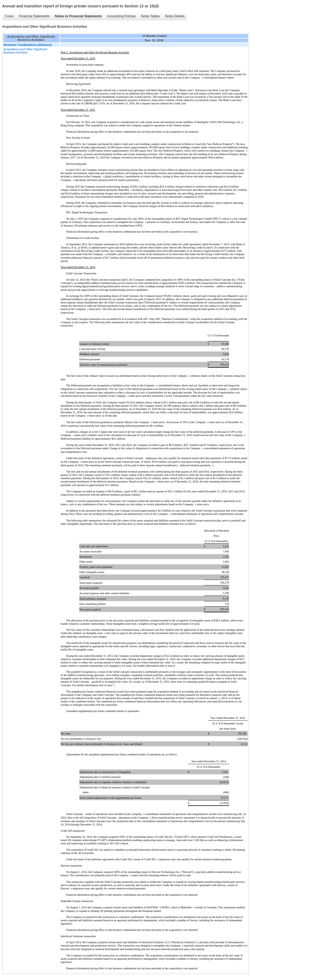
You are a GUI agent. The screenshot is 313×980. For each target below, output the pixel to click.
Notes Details (175, 16)
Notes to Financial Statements (78, 16)
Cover (9, 16)
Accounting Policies (121, 16)
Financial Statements (34, 16)
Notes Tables (150, 16)
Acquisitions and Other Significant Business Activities (25, 51)
